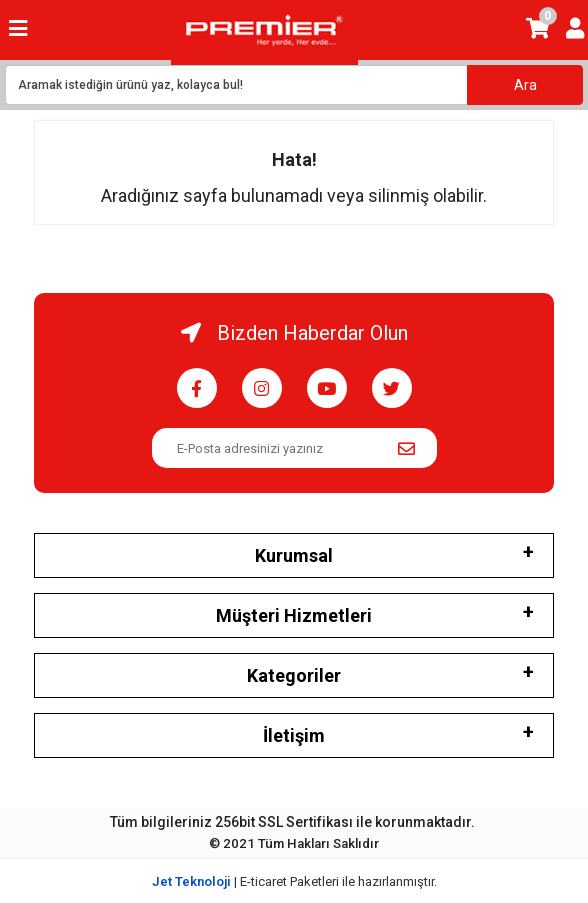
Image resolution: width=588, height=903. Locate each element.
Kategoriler (294, 675)
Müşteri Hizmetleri (294, 615)
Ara (525, 85)
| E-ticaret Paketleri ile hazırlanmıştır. (294, 881)
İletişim (294, 735)
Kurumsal (294, 555)
